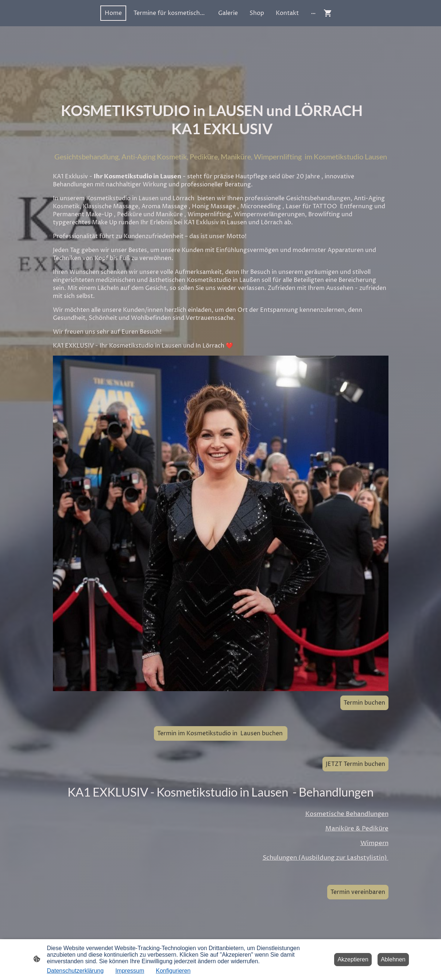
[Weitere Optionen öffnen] (313, 13)
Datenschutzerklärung (76, 971)
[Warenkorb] (329, 13)
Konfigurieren (173, 971)
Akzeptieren (353, 959)
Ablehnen (393, 959)
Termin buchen (364, 703)
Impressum (130, 971)
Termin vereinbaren (358, 892)
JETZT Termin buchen (355, 764)
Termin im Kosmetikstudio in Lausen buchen (221, 733)
